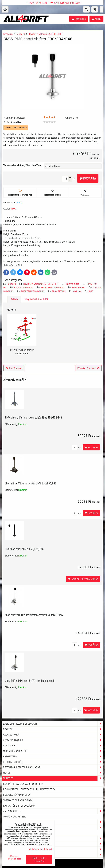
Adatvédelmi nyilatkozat (40, 849)
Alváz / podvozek (53, 740)
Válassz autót (73, 284)
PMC (91, 291)
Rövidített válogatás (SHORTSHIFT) (41, 284)
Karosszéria (53, 756)
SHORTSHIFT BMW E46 (32, 291)
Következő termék (88, 368)
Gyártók (77, 291)
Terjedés (11, 284)
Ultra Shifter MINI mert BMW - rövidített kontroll (30, 681)
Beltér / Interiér (53, 762)
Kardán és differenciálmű (19, 806)
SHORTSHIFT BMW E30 (52, 287)
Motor (53, 773)
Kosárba (88, 178)
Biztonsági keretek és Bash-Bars (53, 767)
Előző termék (14, 368)
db (76, 448)
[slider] (50, 117)
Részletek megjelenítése (14, 857)
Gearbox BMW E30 (24, 287)
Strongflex (53, 746)
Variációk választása (83, 579)
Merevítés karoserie (53, 751)
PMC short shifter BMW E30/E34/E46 (24, 549)
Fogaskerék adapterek (17, 795)
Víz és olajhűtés (53, 811)
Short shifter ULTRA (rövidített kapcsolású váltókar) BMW (34, 615)
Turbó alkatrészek (14, 817)
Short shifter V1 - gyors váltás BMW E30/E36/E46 (31, 483)
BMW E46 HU (79, 287)
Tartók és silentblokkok (18, 800)
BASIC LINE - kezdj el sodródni (53, 724)
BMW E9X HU (59, 291)
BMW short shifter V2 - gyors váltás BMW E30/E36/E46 (34, 417)
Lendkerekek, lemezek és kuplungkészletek (29, 789)
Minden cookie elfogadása (39, 859)
